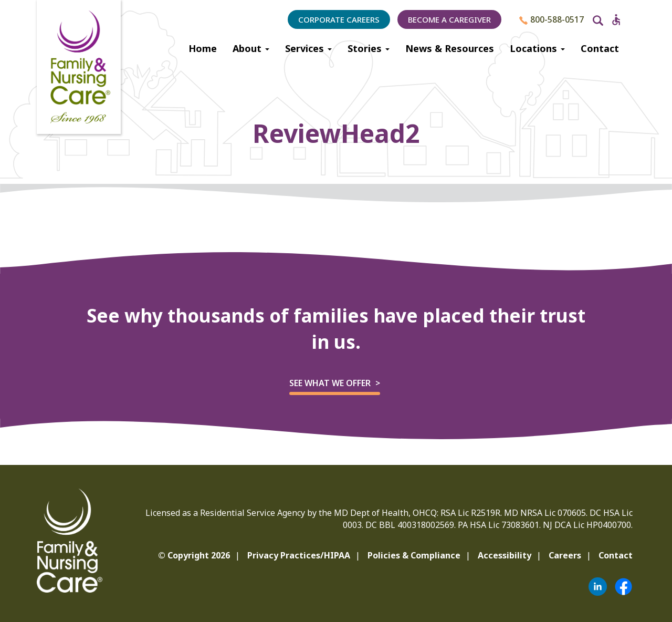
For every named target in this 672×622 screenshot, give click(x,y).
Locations (537, 48)
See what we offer (330, 383)
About (251, 48)
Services (308, 48)
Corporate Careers (339, 19)
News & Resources (450, 48)
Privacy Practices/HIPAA (299, 555)
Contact (600, 48)
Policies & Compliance (414, 555)
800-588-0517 (552, 19)
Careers (565, 555)
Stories (369, 48)
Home (203, 48)
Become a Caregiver (449, 19)
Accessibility (505, 555)
